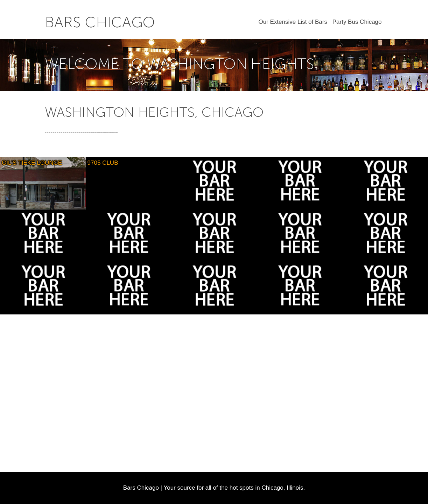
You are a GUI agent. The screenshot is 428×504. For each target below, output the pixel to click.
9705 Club (103, 163)
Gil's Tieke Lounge (32, 163)
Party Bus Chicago (357, 22)
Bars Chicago (100, 22)
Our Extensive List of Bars (293, 22)
